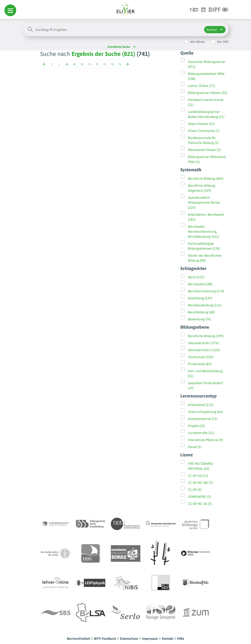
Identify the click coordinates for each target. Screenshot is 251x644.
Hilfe (181, 639)
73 (105, 64)
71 (89, 64)
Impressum (150, 639)
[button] (10, 10)
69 (74, 64)
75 (120, 64)
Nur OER (223, 42)
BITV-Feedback (105, 639)
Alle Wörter (198, 42)
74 (112, 64)
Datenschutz (129, 639)
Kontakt (168, 639)
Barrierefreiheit (79, 639)
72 (97, 64)
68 (67, 64)
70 (82, 64)
